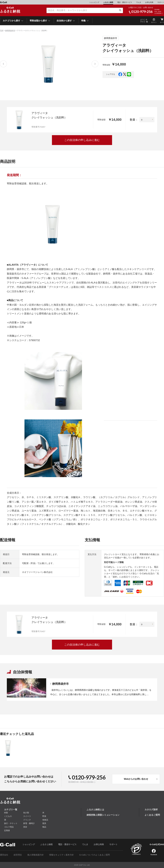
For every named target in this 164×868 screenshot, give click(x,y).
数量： (134, 120)
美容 (25, 827)
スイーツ (27, 816)
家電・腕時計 (29, 823)
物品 (44, 827)
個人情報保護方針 (36, 855)
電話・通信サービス (125, 2)
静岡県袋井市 (10, 31)
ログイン (154, 22)
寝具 (44, 823)
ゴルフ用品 (9, 827)
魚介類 (26, 813)
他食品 (45, 820)
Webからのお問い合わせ (136, 779)
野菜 (44, 816)
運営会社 (4, 855)
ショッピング (94, 2)
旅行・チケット (11, 823)
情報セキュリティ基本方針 (61, 855)
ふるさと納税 (108, 2)
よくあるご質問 (152, 815)
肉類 (6, 813)
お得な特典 (149, 2)
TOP (2, 31)
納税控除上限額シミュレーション (103, 815)
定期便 (7, 830)
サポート (161, 2)
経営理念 (18, 855)
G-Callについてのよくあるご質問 (95, 855)
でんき (139, 2)
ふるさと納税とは (95, 810)
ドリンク (27, 820)
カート (162, 22)
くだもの (8, 816)
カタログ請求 (151, 810)
